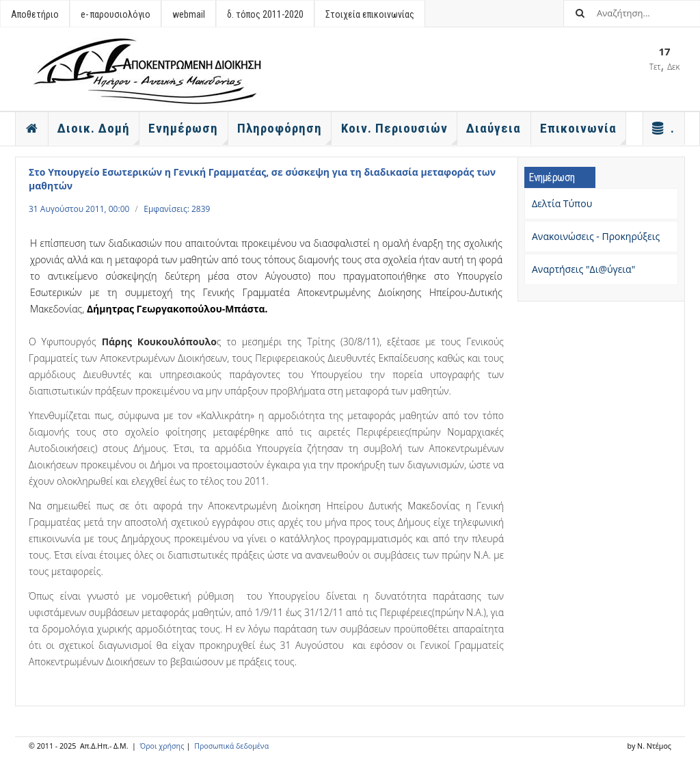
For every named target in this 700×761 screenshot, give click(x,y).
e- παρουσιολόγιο (116, 14)
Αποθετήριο (35, 14)
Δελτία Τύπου (562, 203)
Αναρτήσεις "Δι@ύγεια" (583, 269)
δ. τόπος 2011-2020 (265, 14)
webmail (189, 14)
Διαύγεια (494, 128)
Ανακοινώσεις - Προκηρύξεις (596, 236)
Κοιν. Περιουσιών (399, 133)
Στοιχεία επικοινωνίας (370, 14)
